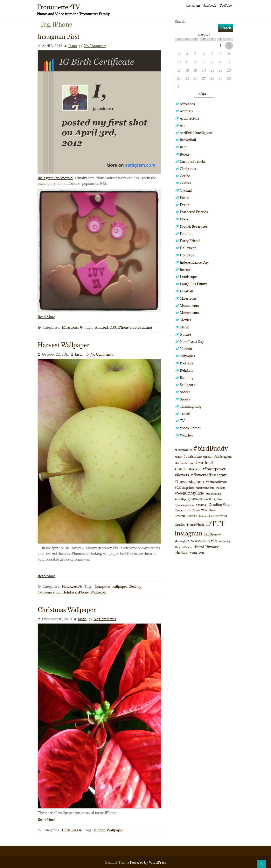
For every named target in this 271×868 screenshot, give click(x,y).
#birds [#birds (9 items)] (178, 457)
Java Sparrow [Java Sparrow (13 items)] (213, 534)
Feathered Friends (194, 212)
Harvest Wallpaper (64, 345)
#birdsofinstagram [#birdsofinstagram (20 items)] (198, 456)
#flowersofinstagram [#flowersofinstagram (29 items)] (209, 475)
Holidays (69, 592)
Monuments (189, 306)
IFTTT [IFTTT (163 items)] (215, 524)
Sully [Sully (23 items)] (213, 541)
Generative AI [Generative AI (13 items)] (218, 516)
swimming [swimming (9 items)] (225, 541)
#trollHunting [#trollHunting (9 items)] (213, 494)
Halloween (70, 586)
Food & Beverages (193, 226)
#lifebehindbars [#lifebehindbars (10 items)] (205, 488)
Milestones (70, 327)
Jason (73, 46)
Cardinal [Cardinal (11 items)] (201, 505)
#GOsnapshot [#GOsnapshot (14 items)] (184, 488)
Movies (185, 320)
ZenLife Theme (118, 862)
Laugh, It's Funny (193, 284)
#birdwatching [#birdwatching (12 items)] (184, 463)
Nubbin (186, 349)
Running (186, 378)
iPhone (123, 327)
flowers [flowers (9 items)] (203, 516)
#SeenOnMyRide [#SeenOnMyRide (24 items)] (189, 493)
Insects (185, 270)
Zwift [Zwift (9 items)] (202, 553)
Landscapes (189, 277)
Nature (185, 334)
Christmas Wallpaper (67, 610)
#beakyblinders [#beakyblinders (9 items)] (183, 450)
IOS (113, 327)
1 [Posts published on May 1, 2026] (221, 46)
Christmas (70, 830)
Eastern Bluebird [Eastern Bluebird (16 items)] (186, 516)
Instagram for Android (55, 178)
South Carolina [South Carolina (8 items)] (199, 541)
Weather (186, 435)
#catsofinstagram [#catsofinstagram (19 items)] (187, 469)
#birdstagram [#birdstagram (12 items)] (223, 457)
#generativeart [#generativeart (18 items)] (217, 482)
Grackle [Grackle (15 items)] (180, 525)
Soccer (185, 392)
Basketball (188, 140)
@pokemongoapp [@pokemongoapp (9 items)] (185, 505)
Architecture (190, 118)
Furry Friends (190, 241)
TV (182, 421)
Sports (185, 399)
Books (185, 154)
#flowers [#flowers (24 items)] (182, 475)
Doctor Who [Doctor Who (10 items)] (200, 510)
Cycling (186, 190)
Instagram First (59, 36)
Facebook (210, 5)
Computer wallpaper (111, 586)
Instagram (193, 5)
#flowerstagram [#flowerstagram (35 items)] (189, 481)
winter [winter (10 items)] (193, 553)
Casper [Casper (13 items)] (179, 510)
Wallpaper (99, 592)
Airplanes (187, 104)
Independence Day (194, 262)
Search (180, 22)
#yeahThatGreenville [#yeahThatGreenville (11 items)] (200, 499)
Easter (185, 198)
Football (186, 234)
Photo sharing (141, 327)
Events (185, 205)
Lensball (186, 291)
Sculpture (187, 385)
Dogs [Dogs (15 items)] (212, 510)
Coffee (185, 176)
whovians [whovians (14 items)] (181, 552)
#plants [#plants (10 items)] (221, 488)
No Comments (95, 46)
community (47, 184)
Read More (46, 317)
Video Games (190, 428)
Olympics (187, 356)
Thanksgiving (190, 406)
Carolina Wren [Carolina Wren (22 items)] (220, 505)
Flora (184, 219)
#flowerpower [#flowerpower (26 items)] (214, 469)
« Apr (202, 93)
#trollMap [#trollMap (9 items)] (180, 499)
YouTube (226, 5)
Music (185, 327)
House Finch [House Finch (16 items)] (196, 525)
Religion (186, 370)
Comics (186, 183)
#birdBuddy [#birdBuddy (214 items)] (211, 448)
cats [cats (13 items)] (188, 510)
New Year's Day (192, 342)
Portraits (187, 363)
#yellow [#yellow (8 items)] (218, 499)
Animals (186, 111)
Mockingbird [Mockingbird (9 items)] (182, 541)
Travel (185, 414)
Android (101, 327)
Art (182, 126)
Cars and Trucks (193, 162)
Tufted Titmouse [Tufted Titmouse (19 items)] (207, 547)
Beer (183, 147)
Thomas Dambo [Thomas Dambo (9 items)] (184, 547)
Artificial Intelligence (196, 133)
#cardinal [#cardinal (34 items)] (204, 463)
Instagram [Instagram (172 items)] (189, 533)
